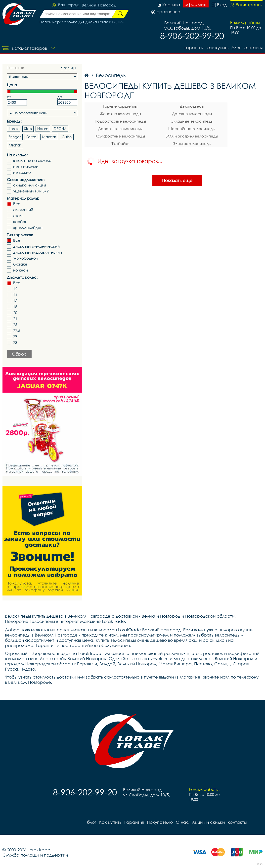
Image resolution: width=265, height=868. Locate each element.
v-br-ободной (26, 258)
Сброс (19, 354)
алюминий (23, 210)
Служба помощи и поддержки (35, 855)
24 (15, 319)
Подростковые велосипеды (120, 121)
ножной (21, 270)
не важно (22, 172)
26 (15, 325)
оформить (196, 4)
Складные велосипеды (192, 121)
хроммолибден (28, 228)
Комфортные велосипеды (120, 136)
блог (236, 48)
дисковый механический (36, 246)
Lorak (14, 129)
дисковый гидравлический (38, 252)
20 (15, 313)
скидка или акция (30, 185)
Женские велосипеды (120, 114)
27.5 (17, 331)
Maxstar (49, 137)
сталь (18, 216)
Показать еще (177, 180)
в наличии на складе (32, 160)
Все (17, 204)
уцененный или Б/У (31, 191)
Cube (67, 137)
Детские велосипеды (192, 114)
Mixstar (15, 145)
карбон (20, 222)
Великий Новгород (99, 5)
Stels (28, 129)
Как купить (218, 48)
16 (15, 301)
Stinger (15, 137)
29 (15, 337)
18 (15, 307)
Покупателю (160, 822)
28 (15, 343)
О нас (182, 822)
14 (15, 295)
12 (15, 289)
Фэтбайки (120, 143)
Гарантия (194, 48)
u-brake (20, 264)
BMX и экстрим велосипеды (192, 136)
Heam (43, 129)
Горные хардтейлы (120, 106)
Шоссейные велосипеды (192, 129)
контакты (253, 48)
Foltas (31, 137)
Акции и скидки (208, 822)
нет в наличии (26, 166)
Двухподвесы (192, 106)
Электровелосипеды (192, 143)
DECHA (60, 129)
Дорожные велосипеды (120, 129)
